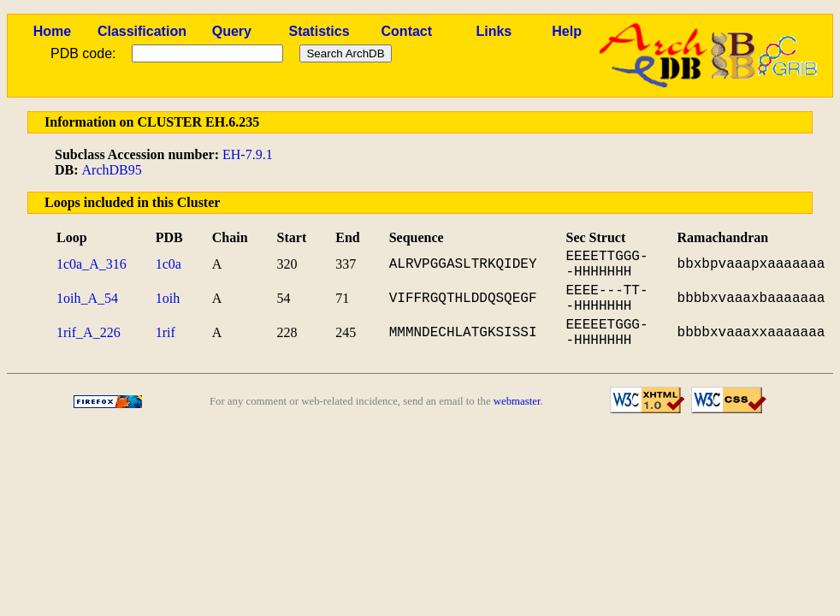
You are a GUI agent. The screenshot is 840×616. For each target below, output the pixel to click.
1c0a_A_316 (92, 264)
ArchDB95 (112, 170)
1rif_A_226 (89, 332)
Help (567, 31)
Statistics (319, 31)
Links (494, 31)
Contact (407, 31)
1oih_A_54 (87, 298)
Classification (142, 31)
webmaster (517, 401)
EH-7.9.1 (248, 154)
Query (232, 31)
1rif (166, 332)
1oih (168, 298)
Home (52, 31)
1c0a (169, 264)
